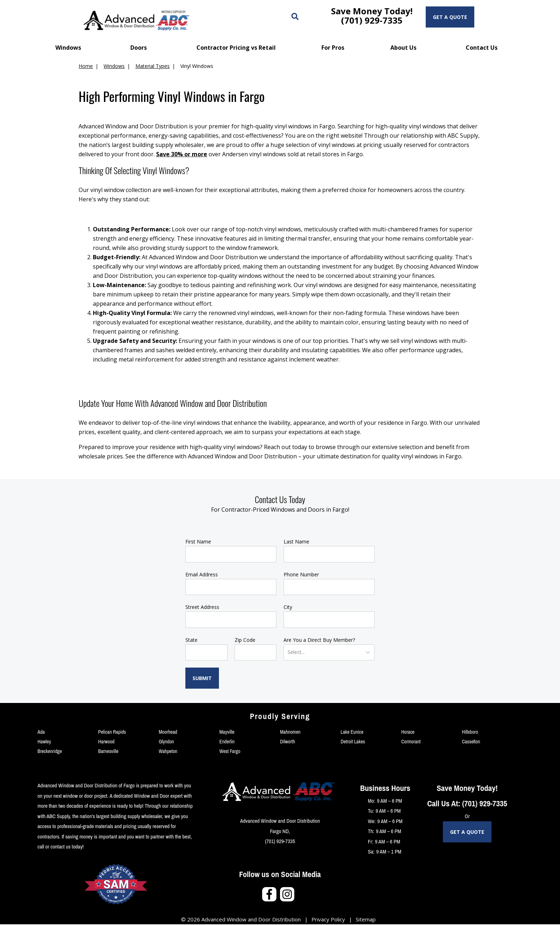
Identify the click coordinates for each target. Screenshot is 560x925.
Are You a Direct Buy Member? (319, 640)
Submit (202, 678)
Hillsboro (470, 732)
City (288, 607)
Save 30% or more (182, 154)
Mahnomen (290, 732)
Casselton (471, 742)
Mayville (227, 732)
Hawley (44, 742)
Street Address (202, 607)
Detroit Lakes (353, 742)
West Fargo (230, 751)
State (191, 640)
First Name (198, 542)
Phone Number (301, 574)
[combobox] (288, 652)
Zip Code (245, 640)
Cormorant (411, 742)
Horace (408, 732)
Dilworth (287, 742)
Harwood (106, 742)
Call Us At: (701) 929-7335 (467, 803)
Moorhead (168, 732)
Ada (41, 732)
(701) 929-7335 (372, 20)
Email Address (202, 574)
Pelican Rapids (112, 732)
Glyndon (167, 742)
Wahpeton (168, 751)
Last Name (296, 542)
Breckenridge (50, 751)
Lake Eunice (352, 732)
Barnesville (108, 751)
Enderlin (227, 742)
